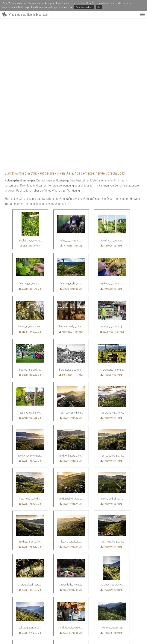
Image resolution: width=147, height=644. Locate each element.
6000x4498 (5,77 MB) (30, 357)
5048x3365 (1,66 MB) (30, 271)
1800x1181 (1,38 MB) (30, 443)
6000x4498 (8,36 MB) (112, 357)
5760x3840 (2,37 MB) (112, 228)
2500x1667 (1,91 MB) (71, 486)
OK (99, 7)
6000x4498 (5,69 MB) (30, 400)
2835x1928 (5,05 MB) (112, 572)
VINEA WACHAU (49, 627)
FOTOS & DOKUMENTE (79, 627)
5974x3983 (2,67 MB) (30, 572)
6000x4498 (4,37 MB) (30, 314)
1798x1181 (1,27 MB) (112, 486)
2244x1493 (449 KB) (51, 615)
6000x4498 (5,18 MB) (71, 314)
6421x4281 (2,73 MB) (112, 99)
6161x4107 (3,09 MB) (30, 185)
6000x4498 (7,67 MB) (71, 400)
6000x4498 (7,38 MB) (112, 400)
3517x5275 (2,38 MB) (91, 615)
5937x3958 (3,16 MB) (112, 142)
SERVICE (62, 627)
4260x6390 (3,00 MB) (112, 443)
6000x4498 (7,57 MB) (112, 314)
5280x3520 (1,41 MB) (30, 142)
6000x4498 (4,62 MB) (71, 271)
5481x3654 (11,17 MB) (71, 228)
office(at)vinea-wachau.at (72, 639)
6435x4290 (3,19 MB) (71, 572)
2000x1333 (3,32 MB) (71, 443)
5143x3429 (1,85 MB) (71, 142)
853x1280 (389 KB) (30, 99)
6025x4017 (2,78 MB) (30, 486)
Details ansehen (84, 7)
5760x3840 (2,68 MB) (30, 228)
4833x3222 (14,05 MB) (71, 185)
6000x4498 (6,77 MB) (71, 357)
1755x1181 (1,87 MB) (112, 529)
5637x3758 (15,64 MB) (112, 185)
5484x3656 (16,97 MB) (30, 529)
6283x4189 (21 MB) (71, 529)
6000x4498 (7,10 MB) (112, 271)
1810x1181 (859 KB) (71, 99)
